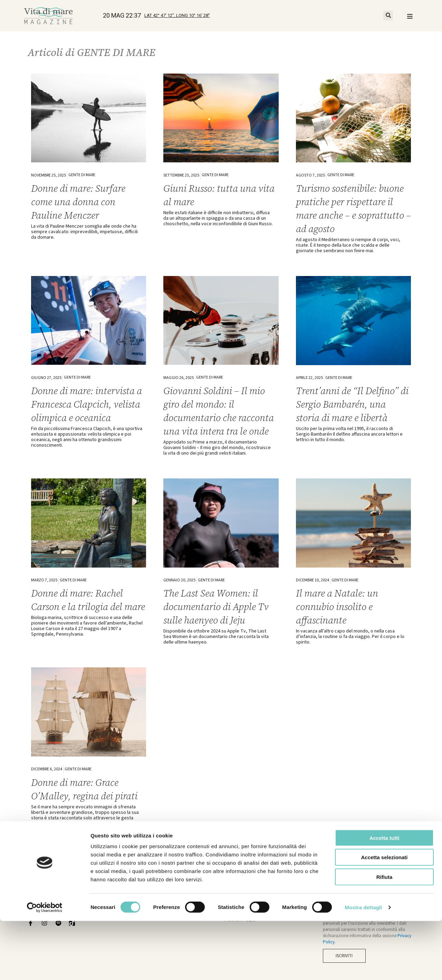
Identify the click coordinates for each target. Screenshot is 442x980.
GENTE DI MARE (82, 175)
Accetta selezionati (384, 917)
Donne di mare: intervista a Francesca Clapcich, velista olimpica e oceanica (87, 411)
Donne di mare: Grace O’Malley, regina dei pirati (89, 808)
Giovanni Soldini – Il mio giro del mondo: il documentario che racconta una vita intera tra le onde (219, 417)
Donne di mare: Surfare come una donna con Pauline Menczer (82, 202)
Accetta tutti (385, 897)
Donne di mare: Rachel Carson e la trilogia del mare (81, 620)
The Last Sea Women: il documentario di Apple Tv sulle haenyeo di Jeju (220, 620)
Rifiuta (385, 936)
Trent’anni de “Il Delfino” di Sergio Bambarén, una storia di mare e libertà (351, 404)
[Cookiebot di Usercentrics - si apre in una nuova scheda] (45, 967)
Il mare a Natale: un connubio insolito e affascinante (340, 620)
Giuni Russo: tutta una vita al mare (213, 195)
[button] (388, 16)
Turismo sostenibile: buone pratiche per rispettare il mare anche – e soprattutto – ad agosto (352, 208)
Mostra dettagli (363, 966)
